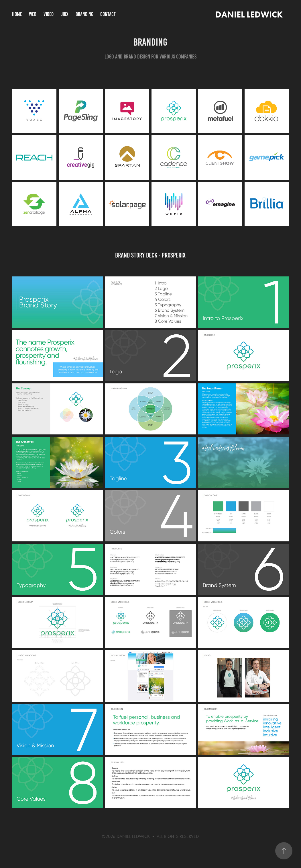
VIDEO (49, 14)
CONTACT (108, 14)
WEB (33, 14)
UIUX (64, 14)
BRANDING (84, 14)
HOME (17, 14)
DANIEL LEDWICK (248, 14)
